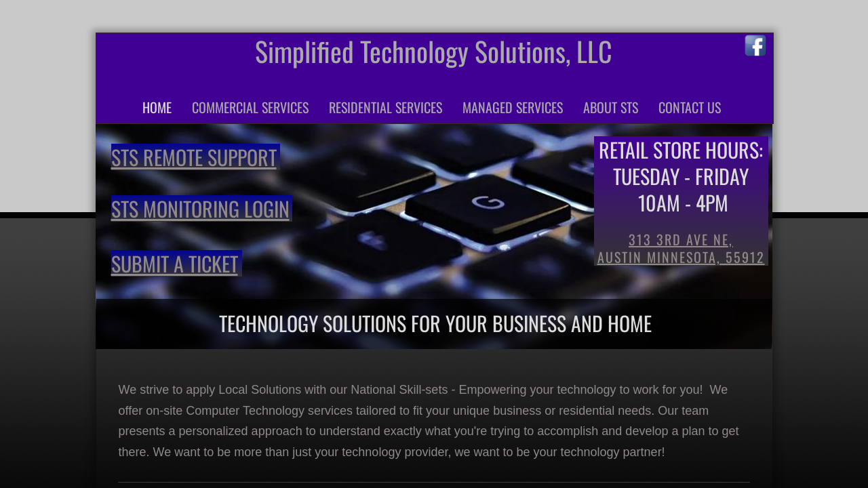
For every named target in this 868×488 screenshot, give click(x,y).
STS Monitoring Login (200, 208)
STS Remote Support (194, 157)
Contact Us (690, 107)
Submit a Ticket (175, 263)
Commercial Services (250, 107)
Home (157, 107)
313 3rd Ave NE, (681, 239)
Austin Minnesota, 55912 (681, 257)
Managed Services (513, 107)
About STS (611, 107)
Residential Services (386, 107)
